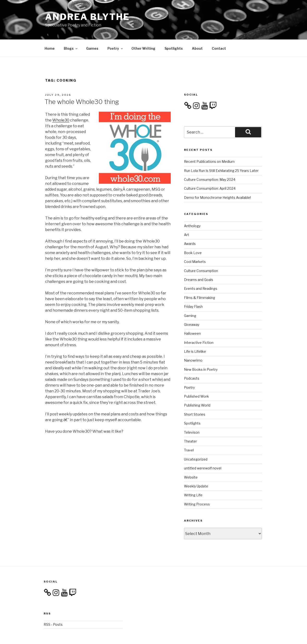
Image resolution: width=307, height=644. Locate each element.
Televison (192, 415)
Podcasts (192, 361)
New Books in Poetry (201, 352)
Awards (190, 226)
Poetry (115, 31)
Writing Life (193, 478)
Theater (190, 424)
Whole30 (61, 103)
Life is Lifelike (195, 334)
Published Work (196, 379)
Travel (189, 433)
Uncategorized (196, 442)
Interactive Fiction (199, 325)
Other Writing (143, 31)
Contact (219, 31)
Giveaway (192, 307)
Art (186, 217)
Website (191, 460)
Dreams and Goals (199, 262)
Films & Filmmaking (200, 280)
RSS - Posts (53, 607)
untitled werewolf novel (203, 451)
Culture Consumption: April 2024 (210, 171)
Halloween (192, 316)
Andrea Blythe (87, 17)
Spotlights (174, 31)
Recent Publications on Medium (209, 144)
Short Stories (195, 397)
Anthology (192, 209)
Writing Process (197, 487)
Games (92, 31)
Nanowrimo (193, 343)
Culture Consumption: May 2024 (210, 162)
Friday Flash (193, 289)
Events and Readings (201, 271)
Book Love (193, 235)
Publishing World (197, 388)
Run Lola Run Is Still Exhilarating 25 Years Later (221, 153)
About (197, 31)
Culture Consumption (201, 253)
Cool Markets (195, 244)
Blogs (71, 31)
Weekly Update (196, 469)
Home (50, 31)
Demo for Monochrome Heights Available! (217, 180)
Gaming (190, 298)
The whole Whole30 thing (82, 84)
